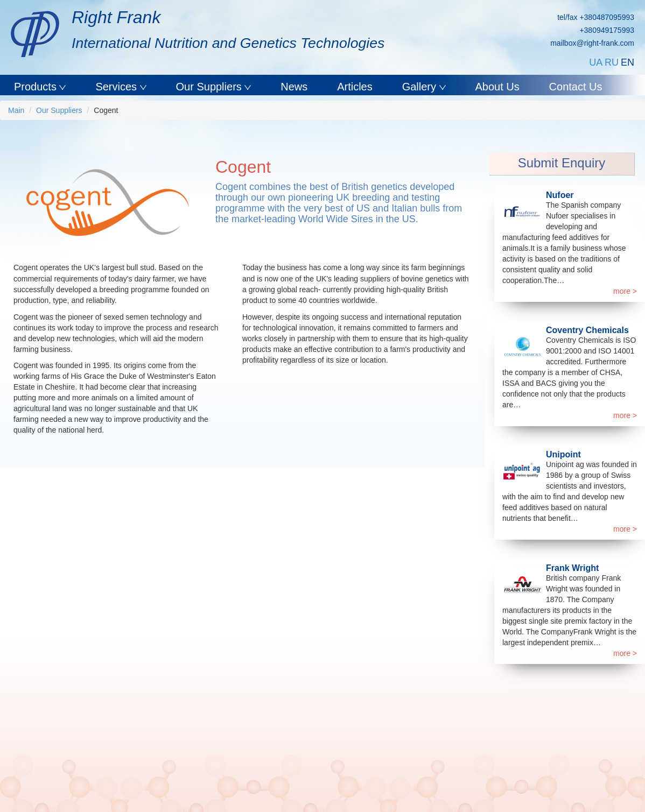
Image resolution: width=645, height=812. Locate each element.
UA (596, 62)
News (294, 87)
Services (117, 87)
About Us (497, 87)
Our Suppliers (211, 87)
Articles (355, 87)
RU (612, 62)
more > (625, 291)
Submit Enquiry (562, 163)
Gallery (421, 87)
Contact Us (576, 87)
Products (37, 87)
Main (16, 110)
